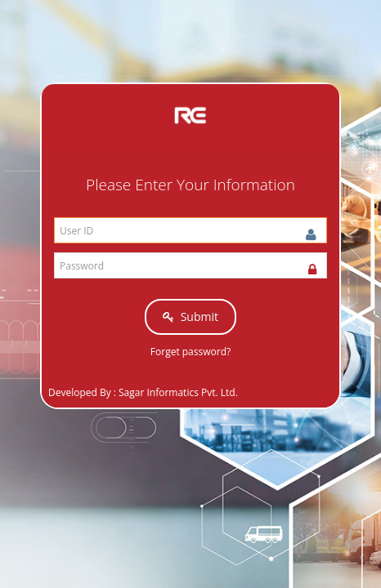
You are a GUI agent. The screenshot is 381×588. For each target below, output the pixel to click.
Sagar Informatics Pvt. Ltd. (178, 392)
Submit (190, 316)
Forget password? (190, 352)
